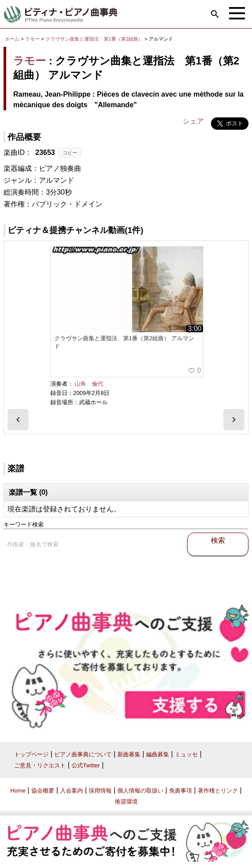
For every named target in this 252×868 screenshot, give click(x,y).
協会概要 (43, 791)
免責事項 (181, 791)
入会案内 (71, 791)
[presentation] (18, 420)
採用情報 (100, 791)
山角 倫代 (89, 384)
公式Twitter (86, 765)
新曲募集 (129, 754)
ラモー (32, 39)
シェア (193, 121)
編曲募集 (158, 754)
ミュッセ (186, 754)
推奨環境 (126, 802)
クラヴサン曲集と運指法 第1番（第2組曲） (95, 39)
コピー (70, 153)
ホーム (12, 39)
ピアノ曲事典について (83, 754)
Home (18, 791)
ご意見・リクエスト (40, 765)
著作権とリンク (218, 791)
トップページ (31, 754)
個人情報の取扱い (140, 791)
